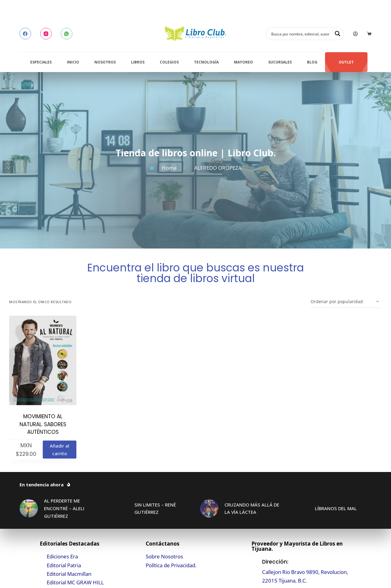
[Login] (355, 34)
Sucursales (280, 62)
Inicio (73, 62)
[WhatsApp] (67, 34)
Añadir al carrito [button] (60, 450)
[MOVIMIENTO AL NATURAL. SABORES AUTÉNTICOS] (43, 360)
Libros (138, 62)
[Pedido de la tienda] (346, 302)
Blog (312, 62)
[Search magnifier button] (338, 34)
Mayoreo (243, 62)
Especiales (41, 62)
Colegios (169, 62)
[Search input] (301, 34)
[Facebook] (25, 34)
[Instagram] (46, 34)
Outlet (346, 62)
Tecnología (206, 62)
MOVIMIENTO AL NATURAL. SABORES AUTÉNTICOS (43, 424)
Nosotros (105, 62)
